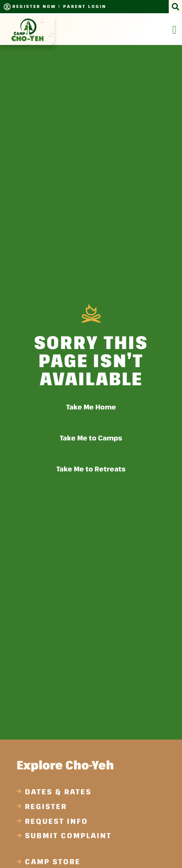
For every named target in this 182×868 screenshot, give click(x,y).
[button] (175, 7)
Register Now (34, 6)
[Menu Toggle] (175, 30)
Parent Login (85, 6)
